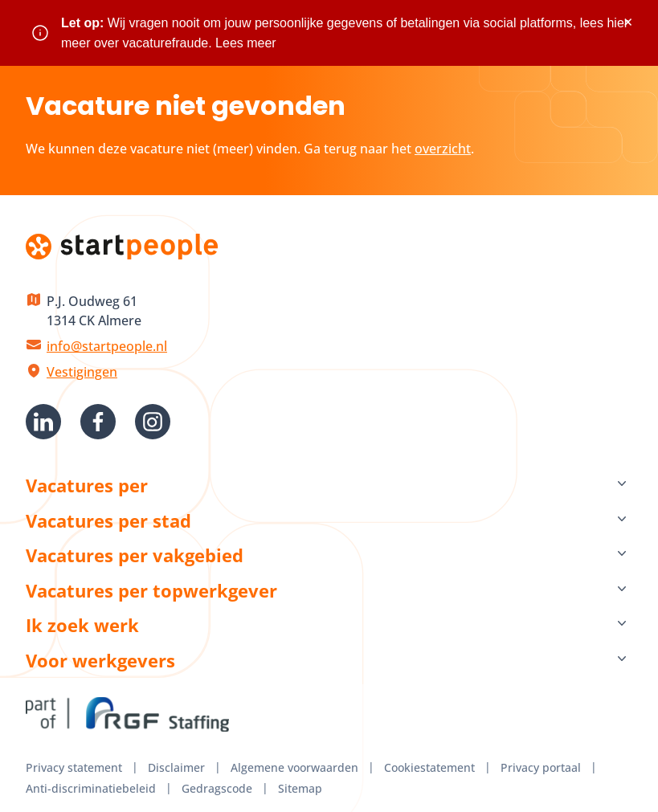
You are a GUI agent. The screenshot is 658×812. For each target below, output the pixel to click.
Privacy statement (74, 767)
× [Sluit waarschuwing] (628, 22)
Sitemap (300, 788)
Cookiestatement (429, 767)
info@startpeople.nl (107, 346)
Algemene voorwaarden (294, 767)
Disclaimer (176, 767)
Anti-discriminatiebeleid (91, 788)
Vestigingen (82, 372)
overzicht (443, 149)
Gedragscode (217, 788)
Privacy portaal (541, 767)
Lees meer (246, 43)
